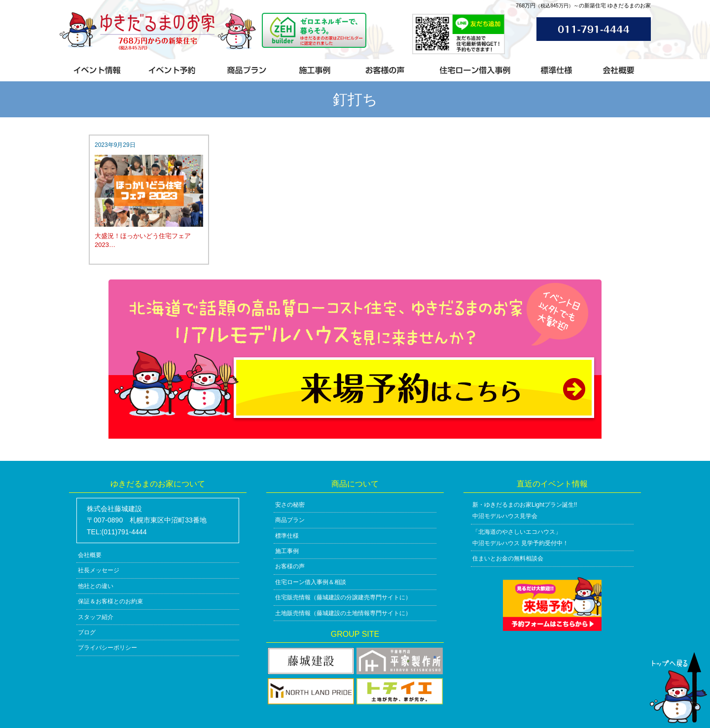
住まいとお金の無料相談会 (508, 558)
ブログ (87, 632)
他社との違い (96, 586)
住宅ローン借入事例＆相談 (311, 582)
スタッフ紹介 (96, 617)
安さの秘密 (290, 505)
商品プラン (290, 520)
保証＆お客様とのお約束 (110, 601)
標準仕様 (287, 536)
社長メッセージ (99, 570)
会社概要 (90, 555)
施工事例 (287, 551)
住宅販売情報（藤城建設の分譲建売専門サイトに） (343, 597)
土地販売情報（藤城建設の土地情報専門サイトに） (343, 613)
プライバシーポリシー (107, 648)
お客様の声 (290, 566)
